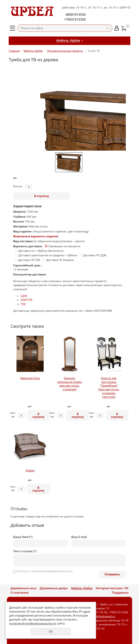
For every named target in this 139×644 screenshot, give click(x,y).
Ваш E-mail (79, 537)
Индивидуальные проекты (65, 51)
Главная (14, 51)
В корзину (42, 196)
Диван (30, 470)
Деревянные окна (23, 588)
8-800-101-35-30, (97, 612)
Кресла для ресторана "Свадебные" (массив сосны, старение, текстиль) (109, 387)
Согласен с (45, 571)
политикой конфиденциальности (52, 571)
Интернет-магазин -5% (112, 588)
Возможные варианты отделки (36, 236)
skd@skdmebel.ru (104, 616)
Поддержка (120, 593)
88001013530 (76, 14)
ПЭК (23, 304)
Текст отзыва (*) (25, 551)
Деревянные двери (54, 588)
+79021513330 (75, 19)
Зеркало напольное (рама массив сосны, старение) (69, 384)
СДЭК (24, 296)
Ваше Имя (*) (23, 537)
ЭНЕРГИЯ (26, 300)
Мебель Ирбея (33, 51)
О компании (20, 593)
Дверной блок (30, 378)
